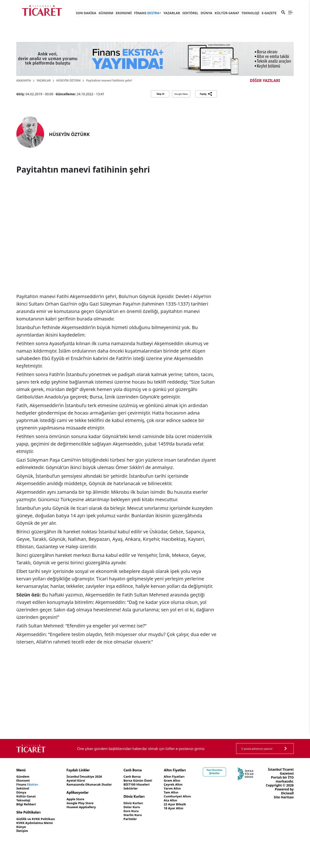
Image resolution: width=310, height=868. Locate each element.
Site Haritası (284, 805)
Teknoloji (250, 13)
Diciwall (287, 801)
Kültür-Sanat (227, 13)
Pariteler (136, 819)
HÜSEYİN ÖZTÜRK (68, 80)
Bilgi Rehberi (27, 804)
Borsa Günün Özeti (144, 781)
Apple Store (78, 799)
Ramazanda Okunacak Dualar (93, 785)
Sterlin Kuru (138, 815)
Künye (21, 827)
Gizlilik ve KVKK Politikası (37, 819)
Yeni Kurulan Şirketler (223, 772)
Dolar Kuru (137, 807)
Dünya (207, 13)
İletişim (22, 831)
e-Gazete (269, 13)
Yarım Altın (179, 788)
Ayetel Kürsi (79, 781)
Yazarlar (172, 13)
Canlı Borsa (138, 777)
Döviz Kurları (139, 803)
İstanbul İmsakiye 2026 (88, 777)
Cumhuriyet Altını (185, 796)
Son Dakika (86, 13)
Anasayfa (24, 80)
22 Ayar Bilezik (182, 804)
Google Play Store (83, 803)
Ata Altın (177, 800)
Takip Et (160, 94)
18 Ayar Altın (181, 808)
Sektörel (190, 13)
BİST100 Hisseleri (142, 785)
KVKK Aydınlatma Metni (36, 823)
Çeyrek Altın (180, 785)
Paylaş (206, 94)
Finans (148, 13)
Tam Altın (178, 792)
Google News (181, 94)
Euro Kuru (136, 811)
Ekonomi (124, 13)
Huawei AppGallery (84, 807)
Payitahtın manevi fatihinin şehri (109, 80)
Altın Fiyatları (181, 777)
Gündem (106, 13)
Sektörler (136, 788)
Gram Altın (179, 781)
